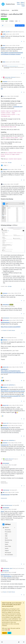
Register (5, 633)
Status (22, 2)
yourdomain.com (18, 107)
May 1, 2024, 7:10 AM (16, 169)
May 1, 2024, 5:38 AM (12, 96)
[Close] (23, 603)
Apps (18, 2)
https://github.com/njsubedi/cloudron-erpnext (13, 391)
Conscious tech (4, 498)
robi (3, 492)
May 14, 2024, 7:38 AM (17, 387)
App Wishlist (4, 19)
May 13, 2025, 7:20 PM (14, 492)
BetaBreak (5, 340)
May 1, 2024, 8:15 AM (16, 293)
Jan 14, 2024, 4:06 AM (14, 62)
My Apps (10, 163)
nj (3, 96)
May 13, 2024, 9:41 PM (17, 340)
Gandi (10, 330)
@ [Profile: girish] (3, 36)
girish (4, 32)
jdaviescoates (6, 320)
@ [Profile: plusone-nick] (5, 389)
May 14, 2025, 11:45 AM (10, 509)
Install (23, 6)
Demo (19, 4)
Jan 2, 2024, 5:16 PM (14, 34)
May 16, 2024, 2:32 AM (17, 425)
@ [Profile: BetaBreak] (4, 369)
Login (9, 633)
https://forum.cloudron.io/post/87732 (11, 396)
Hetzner (13, 330)
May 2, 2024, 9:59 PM (10, 306)
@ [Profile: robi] (2, 511)
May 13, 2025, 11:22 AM (10, 465)
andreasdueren (6, 305)
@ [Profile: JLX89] (8, 32)
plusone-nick (5, 367)
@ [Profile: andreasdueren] (5, 322)
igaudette (6, 459)
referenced (13, 77)
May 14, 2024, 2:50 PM (18, 405)
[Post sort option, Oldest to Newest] (3, 26)
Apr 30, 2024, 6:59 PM (17, 82)
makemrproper (8, 77)
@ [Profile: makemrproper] (5, 495)
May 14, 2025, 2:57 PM (10, 572)
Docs (23, 4)
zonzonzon (5, 82)
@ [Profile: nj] (2, 89)
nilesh (4, 45)
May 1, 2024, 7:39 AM (12, 184)
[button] (2, 642)
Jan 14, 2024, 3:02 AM (14, 45)
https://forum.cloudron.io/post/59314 (11, 327)
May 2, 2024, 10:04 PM (18, 320)
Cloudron (5, 330)
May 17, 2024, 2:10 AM (17, 443)
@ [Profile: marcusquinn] (8, 576)
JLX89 (4, 34)
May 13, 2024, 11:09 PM (18, 367)
